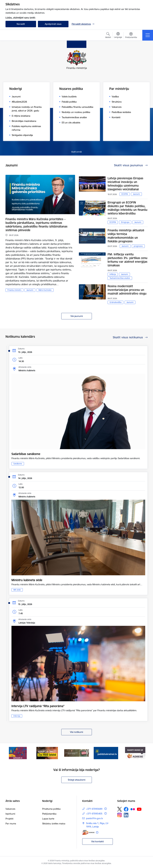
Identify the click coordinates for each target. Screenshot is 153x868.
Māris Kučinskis (45, 290)
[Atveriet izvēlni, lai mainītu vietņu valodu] (118, 36)
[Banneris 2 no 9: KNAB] (47, 753)
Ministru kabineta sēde (27, 580)
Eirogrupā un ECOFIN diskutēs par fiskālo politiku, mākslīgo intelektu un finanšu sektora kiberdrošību (127, 208)
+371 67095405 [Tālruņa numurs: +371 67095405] (94, 814)
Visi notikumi (76, 732)
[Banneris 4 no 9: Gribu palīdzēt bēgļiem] (106, 753)
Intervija (17, 716)
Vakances (10, 809)
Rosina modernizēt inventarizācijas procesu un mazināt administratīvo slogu (127, 290)
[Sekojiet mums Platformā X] (120, 809)
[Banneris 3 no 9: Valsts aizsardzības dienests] (77, 753)
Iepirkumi (10, 814)
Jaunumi (30, 290)
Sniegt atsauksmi (77, 780)
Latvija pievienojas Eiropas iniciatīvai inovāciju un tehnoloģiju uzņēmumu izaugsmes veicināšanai (125, 184)
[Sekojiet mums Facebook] (126, 809)
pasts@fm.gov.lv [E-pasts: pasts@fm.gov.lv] (94, 818)
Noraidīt (21, 24)
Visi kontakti (97, 841)
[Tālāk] (143, 753)
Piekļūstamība (49, 814)
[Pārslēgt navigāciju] (148, 35)
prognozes (138, 246)
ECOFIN (125, 194)
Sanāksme (18, 464)
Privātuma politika (51, 809)
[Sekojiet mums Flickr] (133, 809)
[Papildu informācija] (106, 809)
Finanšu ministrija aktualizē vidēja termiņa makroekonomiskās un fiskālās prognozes (126, 236)
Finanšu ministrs (14, 290)
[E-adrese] (88, 832)
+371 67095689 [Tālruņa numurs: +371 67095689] (94, 809)
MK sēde (17, 590)
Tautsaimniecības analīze (120, 278)
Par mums (11, 824)
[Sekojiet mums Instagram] (120, 815)
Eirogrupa (125, 222)
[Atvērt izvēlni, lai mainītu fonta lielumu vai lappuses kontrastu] (131, 36)
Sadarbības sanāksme (26, 454)
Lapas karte (48, 819)
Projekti (9, 819)
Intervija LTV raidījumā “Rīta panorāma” (38, 706)
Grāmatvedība (115, 302)
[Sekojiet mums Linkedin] (126, 815)
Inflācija (113, 274)
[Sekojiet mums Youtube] (139, 809)
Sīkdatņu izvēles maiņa (54, 824)
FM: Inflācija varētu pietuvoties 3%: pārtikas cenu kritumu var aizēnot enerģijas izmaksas (127, 260)
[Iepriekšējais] (11, 753)
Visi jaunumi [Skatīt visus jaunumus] (77, 316)
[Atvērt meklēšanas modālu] (108, 36)
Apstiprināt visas (53, 24)
